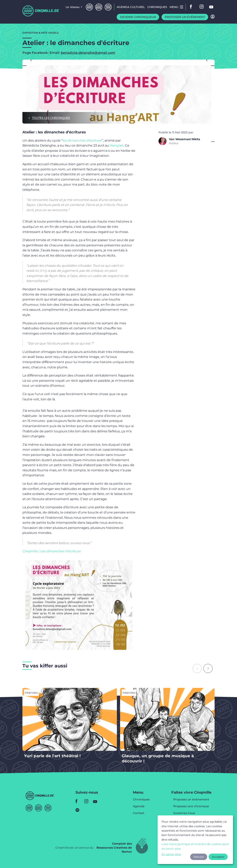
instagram (202, 7)
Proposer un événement (185, 17)
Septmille (108, 7)
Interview (31, 693)
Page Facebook (35, 53)
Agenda (139, 806)
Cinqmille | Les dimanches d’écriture (52, 551)
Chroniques (141, 800)
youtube (211, 7)
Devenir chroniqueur (138, 17)
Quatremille (89, 7)
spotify (79, 810)
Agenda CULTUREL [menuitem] (131, 7)
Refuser (199, 857)
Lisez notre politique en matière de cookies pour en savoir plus (195, 846)
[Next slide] (208, 668)
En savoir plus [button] (171, 854)
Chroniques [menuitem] (157, 7)
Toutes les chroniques (51, 118)
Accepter (218, 857)
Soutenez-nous (184, 813)
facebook (192, 7)
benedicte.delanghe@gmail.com (88, 53)
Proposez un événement (191, 800)
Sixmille (99, 7)
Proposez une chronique (191, 806)
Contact (139, 813)
